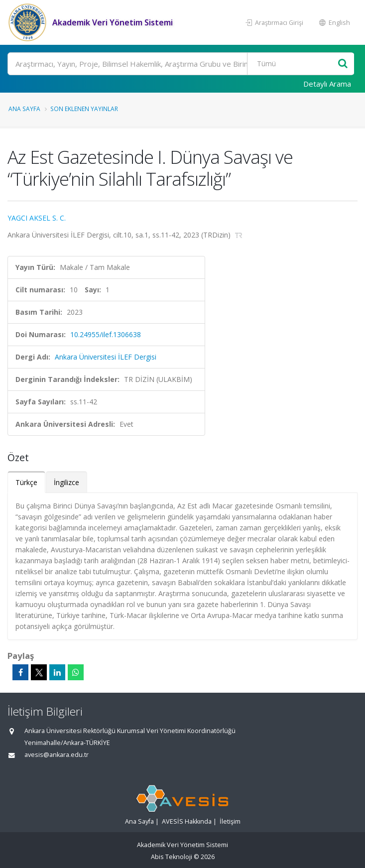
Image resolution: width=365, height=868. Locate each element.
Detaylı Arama (327, 84)
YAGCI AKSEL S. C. (37, 218)
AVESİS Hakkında (187, 821)
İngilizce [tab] (66, 482)
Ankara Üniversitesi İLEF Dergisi (106, 357)
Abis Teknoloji (172, 857)
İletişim (230, 821)
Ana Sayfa (24, 109)
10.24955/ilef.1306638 (106, 334)
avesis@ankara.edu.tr (57, 755)
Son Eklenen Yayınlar (84, 109)
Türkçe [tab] (26, 482)
